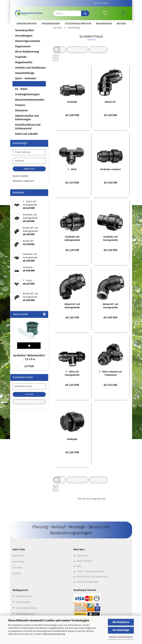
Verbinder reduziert (110, 173)
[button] (123, 13)
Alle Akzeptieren (121, 622)
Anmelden (29, 173)
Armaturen (21, 114)
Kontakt (17, 577)
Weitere (121, 24)
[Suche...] (85, 13)
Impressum (83, 559)
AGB (79, 570)
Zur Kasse (18, 571)
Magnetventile (24, 66)
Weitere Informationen (121, 637)
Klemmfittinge (22, 87)
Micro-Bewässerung (27, 55)
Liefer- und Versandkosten (91, 575)
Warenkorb (18, 559)
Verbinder (72, 106)
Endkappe (72, 443)
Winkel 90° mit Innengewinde (110, 310)
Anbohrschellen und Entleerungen (27, 121)
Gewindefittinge (25, 77)
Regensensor (104, 24)
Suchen (29, 398)
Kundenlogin (101, 3)
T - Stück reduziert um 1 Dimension (110, 377)
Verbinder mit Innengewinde (110, 242)
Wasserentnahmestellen (30, 103)
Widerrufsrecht (84, 565)
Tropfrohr (21, 61)
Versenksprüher (27, 24)
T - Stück (72, 173)
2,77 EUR (29, 370)
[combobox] (77, 53)
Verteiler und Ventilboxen (30, 71)
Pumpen (20, 109)
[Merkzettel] (105, 13)
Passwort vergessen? (23, 185)
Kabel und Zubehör (27, 138)
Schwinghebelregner (27, 98)
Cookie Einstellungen (88, 586)
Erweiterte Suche (29, 405)
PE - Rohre (21, 93)
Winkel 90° (110, 106)
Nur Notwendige (121, 630)
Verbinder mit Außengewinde (72, 242)
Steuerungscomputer (78, 24)
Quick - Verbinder (26, 82)
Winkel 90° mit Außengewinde (72, 310)
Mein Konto (18, 565)
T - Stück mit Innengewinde (72, 377)
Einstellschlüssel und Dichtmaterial (28, 130)
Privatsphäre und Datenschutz (92, 580)
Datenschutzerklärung (54, 634)
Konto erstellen (21, 180)
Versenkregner (51, 24)
